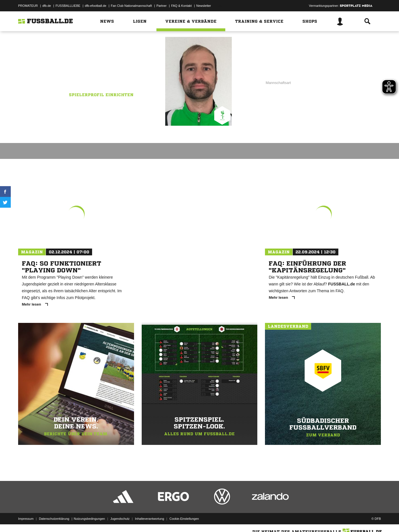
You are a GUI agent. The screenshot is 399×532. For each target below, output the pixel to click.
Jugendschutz (120, 519)
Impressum (26, 519)
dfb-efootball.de (95, 6)
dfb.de (47, 6)
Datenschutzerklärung (54, 519)
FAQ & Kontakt (182, 6)
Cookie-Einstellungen (184, 519)
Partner (162, 6)
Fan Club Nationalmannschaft (131, 6)
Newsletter (204, 6)
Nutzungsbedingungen (89, 519)
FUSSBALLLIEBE (68, 6)
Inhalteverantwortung (149, 519)
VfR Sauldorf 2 (114, 76)
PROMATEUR (28, 6)
